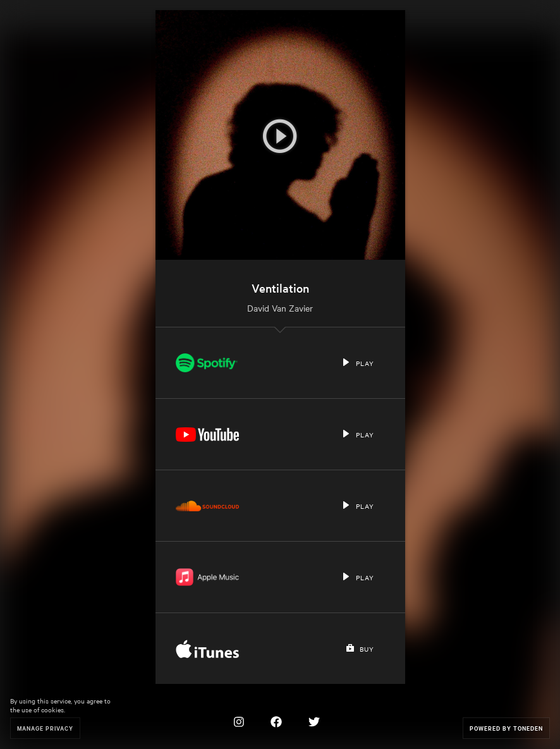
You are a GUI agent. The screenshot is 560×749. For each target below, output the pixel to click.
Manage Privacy (45, 728)
